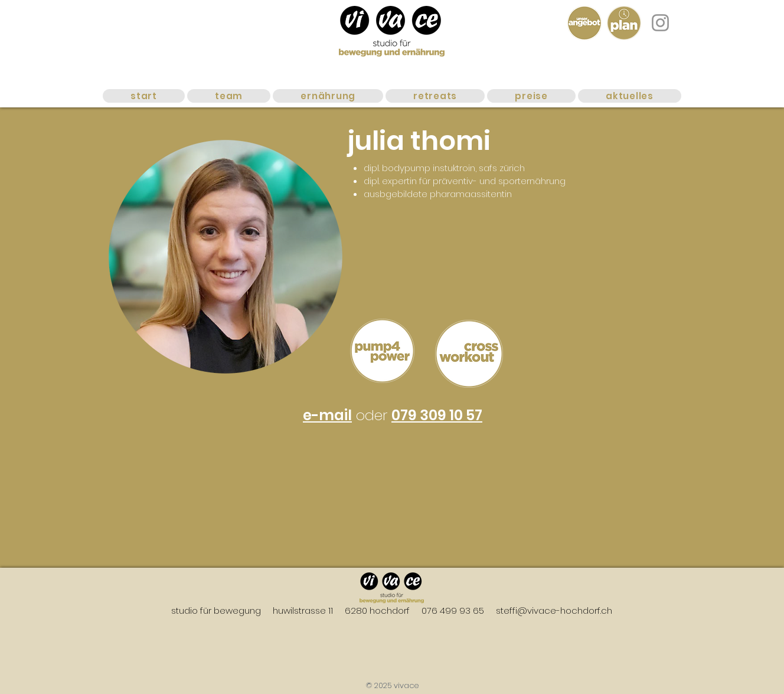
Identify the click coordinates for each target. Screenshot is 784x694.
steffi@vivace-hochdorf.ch (554, 610)
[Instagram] (660, 23)
